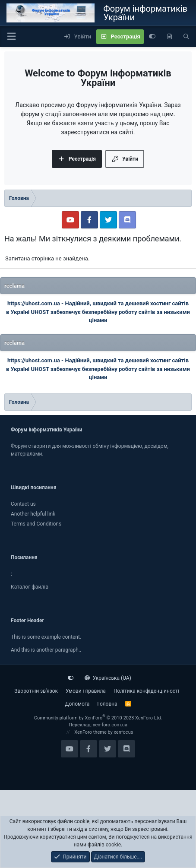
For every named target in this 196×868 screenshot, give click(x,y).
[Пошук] (186, 37)
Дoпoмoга (77, 704)
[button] (11, 36)
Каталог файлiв (30, 587)
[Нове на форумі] (169, 37)
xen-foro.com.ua (110, 725)
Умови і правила (86, 691)
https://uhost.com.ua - (36, 303)
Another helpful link (33, 514)
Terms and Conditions (36, 524)
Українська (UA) (108, 678)
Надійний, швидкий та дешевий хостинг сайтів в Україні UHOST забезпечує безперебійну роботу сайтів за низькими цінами (98, 312)
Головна (107, 704)
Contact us (23, 504)
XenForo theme (90, 732)
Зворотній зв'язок (36, 691)
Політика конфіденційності (146, 691)
